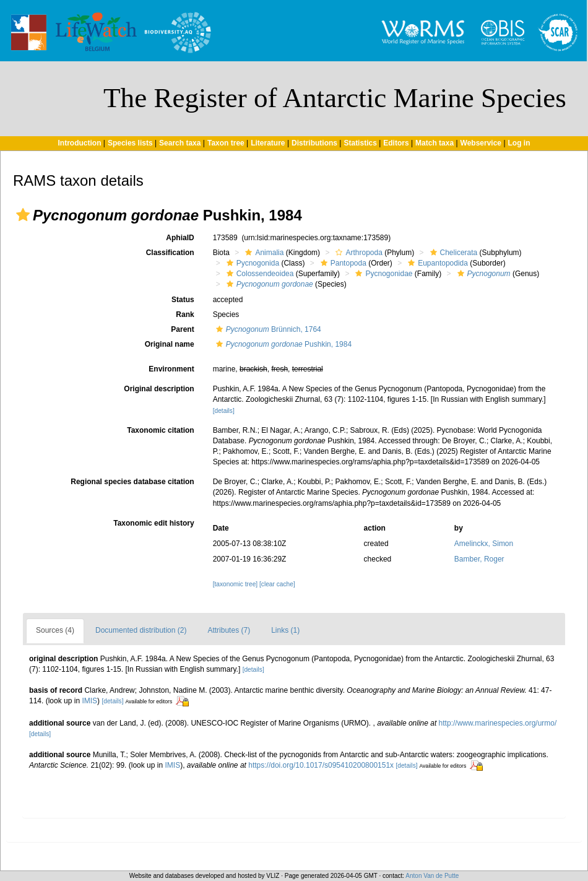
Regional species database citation (132, 482)
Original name (170, 344)
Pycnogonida (251, 263)
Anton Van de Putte (432, 876)
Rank (185, 315)
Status (183, 300)
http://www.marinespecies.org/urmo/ (498, 723)
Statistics (360, 143)
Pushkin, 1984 (282, 344)
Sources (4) (55, 630)
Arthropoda (357, 253)
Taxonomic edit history (153, 523)
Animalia (263, 253)
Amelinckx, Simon (484, 544)
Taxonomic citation (160, 430)
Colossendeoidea (259, 274)
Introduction (79, 143)
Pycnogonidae (382, 274)
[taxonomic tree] (235, 584)
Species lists (130, 143)
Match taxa (435, 143)
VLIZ (273, 876)
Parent (182, 329)
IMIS (89, 701)
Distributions (314, 143)
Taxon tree (226, 143)
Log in (519, 143)
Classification (170, 253)
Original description (159, 389)
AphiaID (180, 238)
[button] (23, 215)
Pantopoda (342, 263)
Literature (268, 143)
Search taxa (180, 143)
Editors (396, 143)
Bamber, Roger (479, 559)
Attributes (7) (229, 630)
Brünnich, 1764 (267, 329)
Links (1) (285, 630)
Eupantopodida (436, 263)
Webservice (481, 143)
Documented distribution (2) (141, 630)
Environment (171, 369)
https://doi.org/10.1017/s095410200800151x (321, 765)
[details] (224, 411)
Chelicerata (452, 253)
